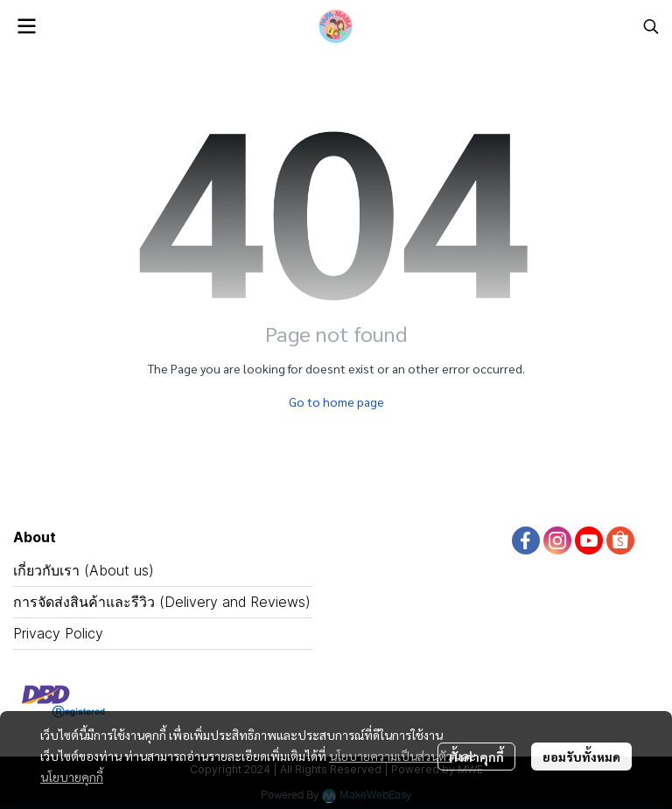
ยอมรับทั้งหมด (581, 757)
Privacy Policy (58, 633)
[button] (651, 26)
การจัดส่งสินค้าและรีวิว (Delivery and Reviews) (162, 602)
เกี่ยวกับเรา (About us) (84, 570)
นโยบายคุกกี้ (72, 777)
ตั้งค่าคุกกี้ (476, 757)
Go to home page (336, 401)
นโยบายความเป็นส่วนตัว (391, 756)
